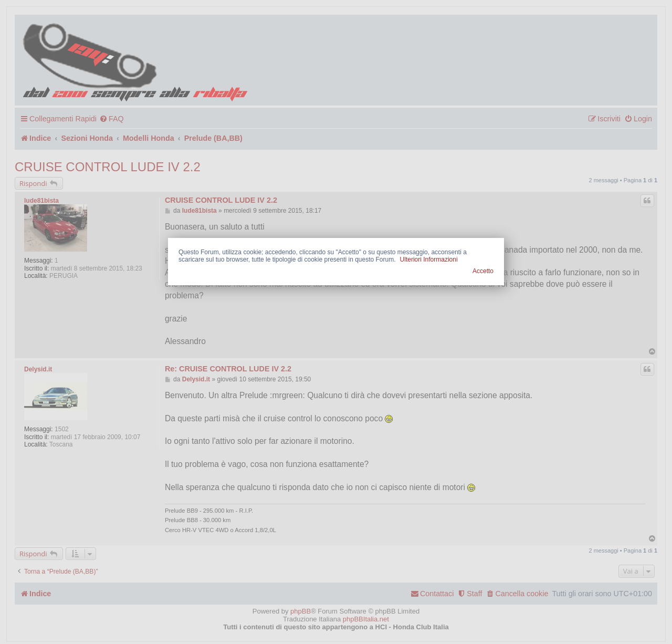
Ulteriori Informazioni (429, 259)
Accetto (483, 271)
